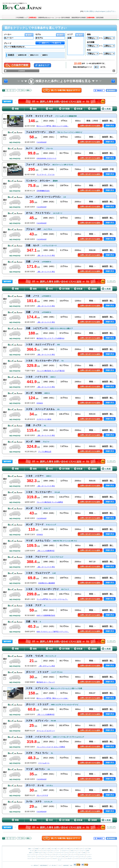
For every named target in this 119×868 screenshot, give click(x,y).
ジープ (75, 855)
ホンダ (31, 851)
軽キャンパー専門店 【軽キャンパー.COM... (53, 126)
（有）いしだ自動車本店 (46, 551)
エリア (70, 34)
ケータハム (82, 857)
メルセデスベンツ (65, 851)
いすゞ (58, 851)
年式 (89, 50)
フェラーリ (49, 859)
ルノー (34, 859)
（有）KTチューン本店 (47, 666)
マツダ (44, 851)
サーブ (60, 860)
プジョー (30, 859)
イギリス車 (54, 849)
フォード (43, 855)
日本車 (37, 849)
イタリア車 (66, 849)
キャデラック (73, 853)
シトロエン (89, 857)
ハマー (88, 853)
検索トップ (31, 849)
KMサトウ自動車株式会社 (46, 615)
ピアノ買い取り (53, 865)
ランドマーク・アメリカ (46, 175)
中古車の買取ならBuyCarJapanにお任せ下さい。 (100, 11)
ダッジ (70, 855)
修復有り (45, 55)
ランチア (76, 859)
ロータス (59, 857)
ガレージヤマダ (42, 795)
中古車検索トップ (22, 18)
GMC (84, 853)
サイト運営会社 (34, 865)
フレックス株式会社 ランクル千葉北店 (51, 371)
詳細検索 (22, 71)
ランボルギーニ (69, 859)
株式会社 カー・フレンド (46, 682)
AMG (72, 851)
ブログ (60, 865)
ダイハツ (53, 851)
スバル (39, 851)
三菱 (35, 851)
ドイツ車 (41, 849)
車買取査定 (33, 18)
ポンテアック (57, 855)
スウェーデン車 (74, 849)
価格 (89, 34)
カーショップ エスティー (46, 731)
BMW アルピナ (39, 853)
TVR (66, 857)
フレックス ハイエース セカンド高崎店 (51, 747)
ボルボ (90, 859)
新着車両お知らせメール (46, 18)
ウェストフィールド (74, 857)
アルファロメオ (41, 859)
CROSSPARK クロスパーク (47, 158)
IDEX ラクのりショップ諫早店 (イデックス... (53, 632)
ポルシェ (46, 853)
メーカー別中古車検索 (63, 18)
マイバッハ (77, 851)
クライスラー (64, 855)
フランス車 (60, 849)
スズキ (48, 851)
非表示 (11, 55)
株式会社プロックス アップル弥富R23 (50, 338)
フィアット (62, 859)
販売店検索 (100, 18)
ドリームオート (44, 763)
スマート (83, 851)
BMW (88, 851)
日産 (90, 849)
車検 (71, 865)
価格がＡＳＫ (34, 55)
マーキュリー (49, 855)
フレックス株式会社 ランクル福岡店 (50, 502)
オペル (67, 853)
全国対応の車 (22, 55)
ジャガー (39, 857)
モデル (38, 34)
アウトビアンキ (83, 859)
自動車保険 (91, 18)
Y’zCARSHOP (42, 142)
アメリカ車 (47, 849)
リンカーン (37, 855)
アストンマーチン (32, 857)
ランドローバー (46, 857)
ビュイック (30, 855)
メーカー (8, 34)
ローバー (54, 857)
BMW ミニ (32, 853)
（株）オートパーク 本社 (46, 255)
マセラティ (55, 859)
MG (63, 857)
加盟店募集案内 (44, 865)
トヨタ (86, 849)
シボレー (80, 853)
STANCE (40, 403)
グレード (8, 43)
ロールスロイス (81, 855)
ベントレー (89, 855)
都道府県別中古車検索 (79, 18)
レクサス (81, 849)
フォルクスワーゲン (59, 853)
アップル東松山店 (45, 452)
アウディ (51, 853)
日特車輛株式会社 (43, 191)
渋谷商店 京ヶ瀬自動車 (47, 583)
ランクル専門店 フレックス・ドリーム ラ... (52, 599)
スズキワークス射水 (44, 419)
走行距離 (91, 42)
